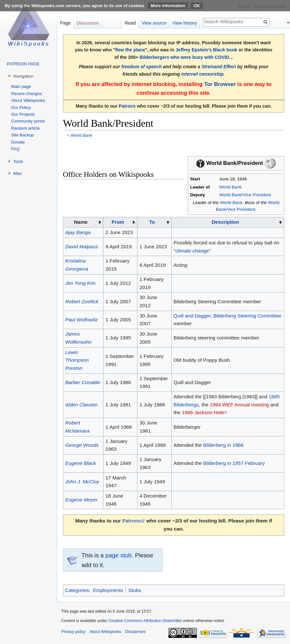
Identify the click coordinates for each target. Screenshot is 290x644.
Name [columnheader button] (81, 222)
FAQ (15, 149)
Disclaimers (135, 632)
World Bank (82, 135)
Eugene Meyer (81, 500)
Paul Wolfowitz (82, 320)
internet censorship (202, 74)
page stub (118, 555)
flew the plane (130, 50)
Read (130, 23)
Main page (21, 86)
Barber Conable (83, 382)
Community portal (28, 121)
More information (168, 6)
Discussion (88, 23)
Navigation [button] (23, 76)
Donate (18, 142)
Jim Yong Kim (81, 283)
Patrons (127, 106)
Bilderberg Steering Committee (247, 316)
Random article (25, 128)
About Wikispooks (28, 100)
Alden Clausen (81, 405)
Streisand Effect (219, 67)
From (118, 222)
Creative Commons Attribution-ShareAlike (145, 621)
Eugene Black (81, 463)
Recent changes (26, 94)
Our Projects (23, 114)
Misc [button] (18, 173)
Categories (77, 590)
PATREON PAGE (23, 64)
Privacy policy (73, 632)
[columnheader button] (120, 222)
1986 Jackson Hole (203, 412)
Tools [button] (18, 161)
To (152, 222)
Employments (108, 590)
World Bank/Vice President (245, 195)
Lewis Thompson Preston (77, 360)
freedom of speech (141, 67)
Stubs (135, 590)
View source (154, 23)
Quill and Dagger (192, 316)
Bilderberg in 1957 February (234, 463)
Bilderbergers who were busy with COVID (184, 57)
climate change (192, 251)
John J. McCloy (82, 482)
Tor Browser (220, 84)
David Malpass (82, 247)
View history (185, 23)
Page (65, 23)
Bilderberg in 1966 (223, 445)
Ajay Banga (78, 232)
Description (226, 222)
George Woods (82, 445)
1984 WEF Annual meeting (239, 405)
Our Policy (21, 107)
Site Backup (22, 135)
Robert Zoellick (82, 301)
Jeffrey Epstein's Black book (206, 50)
